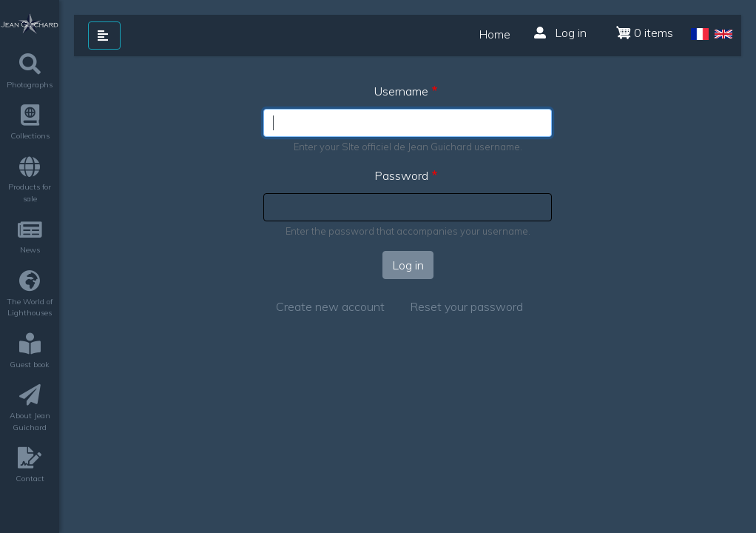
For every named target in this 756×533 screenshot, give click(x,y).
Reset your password (466, 306)
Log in (560, 33)
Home (495, 34)
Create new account (330, 306)
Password (401, 175)
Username (401, 91)
